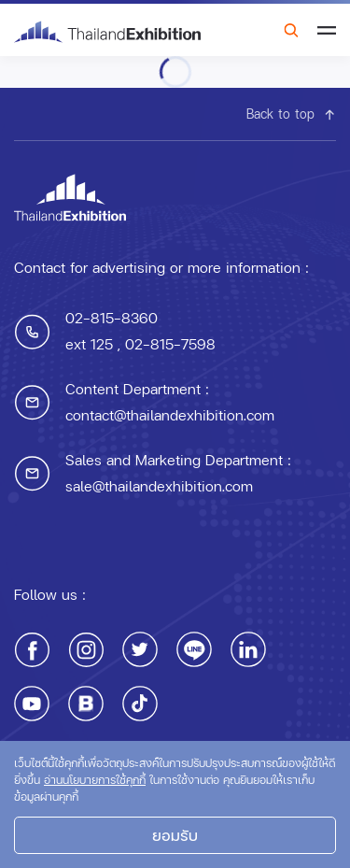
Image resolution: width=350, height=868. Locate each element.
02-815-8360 (112, 317)
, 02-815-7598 (164, 343)
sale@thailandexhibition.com (159, 485)
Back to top (291, 114)
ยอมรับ (175, 835)
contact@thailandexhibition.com (170, 414)
